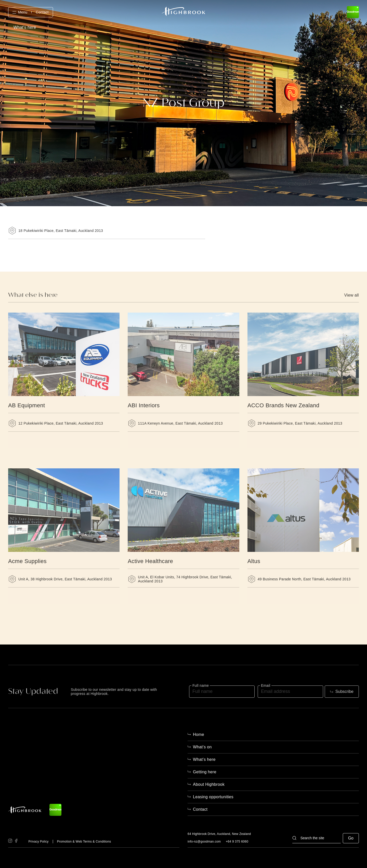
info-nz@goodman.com (204, 842)
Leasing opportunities (213, 797)
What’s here (204, 759)
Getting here (205, 772)
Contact (42, 12)
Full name (201, 685)
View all (352, 295)
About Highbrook (209, 784)
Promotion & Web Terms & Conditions (84, 842)
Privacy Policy (38, 842)
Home (199, 734)
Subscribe (344, 691)
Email (266, 685)
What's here (25, 27)
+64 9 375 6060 (237, 842)
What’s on (202, 747)
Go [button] (351, 838)
